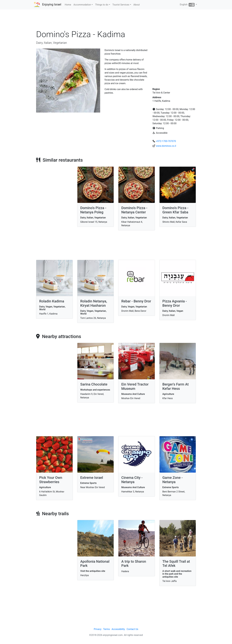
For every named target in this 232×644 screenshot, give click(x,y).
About (137, 5)
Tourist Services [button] (121, 5)
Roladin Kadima (52, 301)
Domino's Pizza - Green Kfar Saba (175, 210)
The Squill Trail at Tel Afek (176, 564)
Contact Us (132, 629)
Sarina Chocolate (94, 384)
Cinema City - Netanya (132, 480)
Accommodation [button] (82, 5)
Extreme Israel (92, 478)
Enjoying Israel (52, 4)
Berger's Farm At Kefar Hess (176, 386)
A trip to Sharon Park (134, 564)
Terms (106, 629)
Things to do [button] (102, 5)
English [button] (187, 5)
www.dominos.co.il (166, 146)
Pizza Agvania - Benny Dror (175, 303)
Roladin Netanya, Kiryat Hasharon (94, 303)
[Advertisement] (116, 21)
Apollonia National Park (95, 564)
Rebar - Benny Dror (136, 301)
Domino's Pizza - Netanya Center (134, 210)
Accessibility (118, 629)
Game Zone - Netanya (173, 480)
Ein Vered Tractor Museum (135, 386)
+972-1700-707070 (166, 141)
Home (68, 5)
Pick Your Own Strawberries (51, 480)
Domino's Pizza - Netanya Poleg (93, 210)
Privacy (98, 629)
